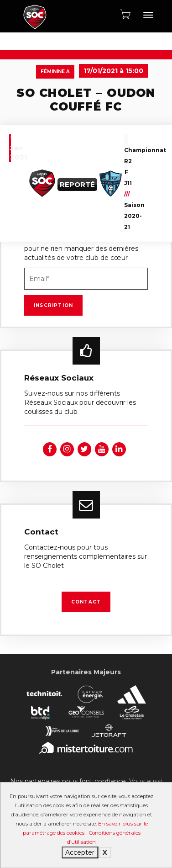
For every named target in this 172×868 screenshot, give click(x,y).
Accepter (80, 852)
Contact (86, 602)
